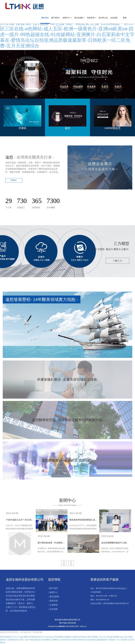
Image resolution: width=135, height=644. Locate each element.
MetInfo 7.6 (63, 626)
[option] (67, 74)
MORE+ (14, 180)
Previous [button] (5, 532)
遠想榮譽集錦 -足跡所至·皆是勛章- (67, 460)
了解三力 (117, 260)
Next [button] (130, 532)
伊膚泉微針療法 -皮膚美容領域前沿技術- (68, 379)
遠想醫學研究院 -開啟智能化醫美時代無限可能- (68, 420)
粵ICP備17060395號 (67, 623)
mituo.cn (83, 626)
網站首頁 (45, 18)
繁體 (125, 18)
